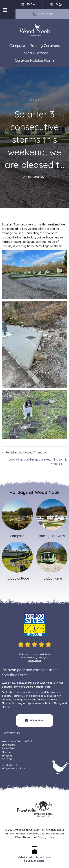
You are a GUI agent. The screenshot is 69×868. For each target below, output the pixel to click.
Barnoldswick (44, 857)
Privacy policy (46, 837)
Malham (7, 707)
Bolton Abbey (53, 703)
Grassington (19, 703)
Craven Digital (36, 861)
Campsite (17, 46)
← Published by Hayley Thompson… (25, 452)
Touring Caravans (45, 46)
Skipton (6, 703)
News (34, 100)
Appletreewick (36, 703)
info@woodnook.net (14, 768)
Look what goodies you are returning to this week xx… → (38, 462)
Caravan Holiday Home (35, 61)
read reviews (35, 660)
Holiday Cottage (34, 53)
